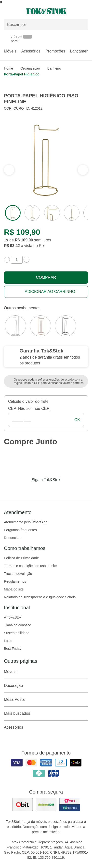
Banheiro (54, 68)
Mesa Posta (46, 700)
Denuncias (12, 538)
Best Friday (13, 649)
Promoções (55, 51)
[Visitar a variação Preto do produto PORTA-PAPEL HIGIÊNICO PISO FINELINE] (66, 326)
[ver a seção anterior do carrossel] (83, 170)
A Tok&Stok (13, 617)
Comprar (46, 277)
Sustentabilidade (17, 633)
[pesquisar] (82, 25)
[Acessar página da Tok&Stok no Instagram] (39, 490)
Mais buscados (46, 713)
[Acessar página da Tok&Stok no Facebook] (26, 490)
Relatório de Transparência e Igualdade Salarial (40, 597)
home (8, 68)
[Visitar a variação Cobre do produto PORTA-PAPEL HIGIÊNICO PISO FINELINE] (40, 326)
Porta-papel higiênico (22, 74)
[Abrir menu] (15, 11)
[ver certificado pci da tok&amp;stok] (70, 805)
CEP (12, 408)
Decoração (46, 686)
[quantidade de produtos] (17, 260)
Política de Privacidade (21, 558)
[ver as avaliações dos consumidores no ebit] (23, 805)
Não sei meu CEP (34, 408)
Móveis (10, 51)
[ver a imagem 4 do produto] (72, 213)
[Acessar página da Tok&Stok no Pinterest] (53, 490)
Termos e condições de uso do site (30, 566)
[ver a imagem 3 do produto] (52, 213)
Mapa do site (14, 589)
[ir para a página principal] (46, 11)
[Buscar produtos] (46, 25)
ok (77, 420)
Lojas (8, 641)
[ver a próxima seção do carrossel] (9, 170)
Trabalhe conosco (18, 625)
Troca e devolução (18, 574)
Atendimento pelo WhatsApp (26, 522)
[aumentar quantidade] (26, 260)
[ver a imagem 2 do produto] (32, 213)
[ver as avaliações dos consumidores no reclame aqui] (46, 805)
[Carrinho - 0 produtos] (85, 11)
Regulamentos (15, 581)
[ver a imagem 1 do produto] (13, 213)
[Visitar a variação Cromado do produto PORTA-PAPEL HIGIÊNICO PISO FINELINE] (15, 326)
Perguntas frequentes (20, 530)
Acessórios (31, 51)
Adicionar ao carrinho (50, 292)
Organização (30, 68)
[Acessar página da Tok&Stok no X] (67, 490)
